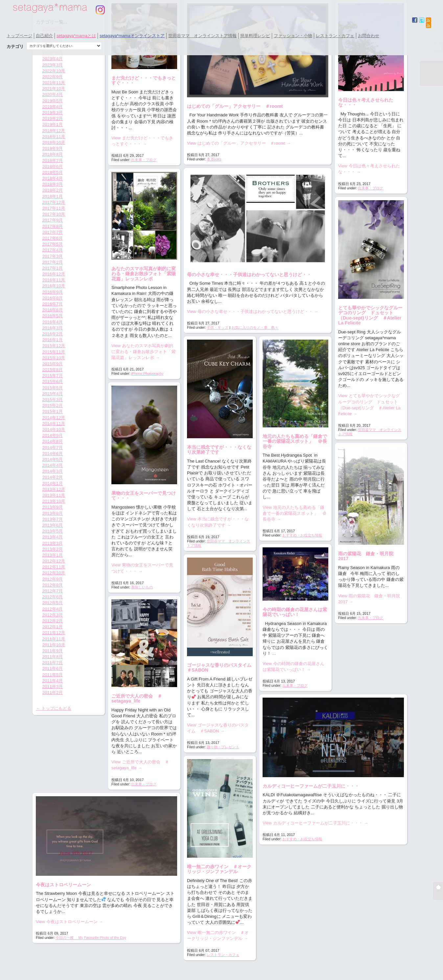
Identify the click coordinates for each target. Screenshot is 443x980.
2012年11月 (54, 567)
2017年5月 (53, 244)
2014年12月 (54, 418)
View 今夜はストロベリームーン (69, 922)
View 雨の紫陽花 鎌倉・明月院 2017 (371, 599)
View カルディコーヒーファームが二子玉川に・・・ (315, 823)
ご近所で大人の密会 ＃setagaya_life (137, 698)
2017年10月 (54, 214)
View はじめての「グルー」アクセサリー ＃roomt (239, 143)
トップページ (19, 36)
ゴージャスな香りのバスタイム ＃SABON (221, 668)
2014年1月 (53, 483)
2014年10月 (54, 430)
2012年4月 (53, 609)
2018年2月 (53, 190)
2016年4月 (53, 322)
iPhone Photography (147, 373)
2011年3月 (53, 687)
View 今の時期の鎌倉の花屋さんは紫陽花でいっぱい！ (293, 667)
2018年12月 (54, 131)
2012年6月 (53, 597)
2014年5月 (53, 459)
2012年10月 (54, 573)
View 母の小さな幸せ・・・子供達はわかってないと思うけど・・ (253, 311)
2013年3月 (53, 543)
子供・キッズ (218, 327)
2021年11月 (54, 83)
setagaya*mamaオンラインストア (132, 36)
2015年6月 (53, 382)
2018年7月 (53, 161)
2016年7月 (53, 304)
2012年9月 (53, 579)
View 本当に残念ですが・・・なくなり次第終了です (218, 522)
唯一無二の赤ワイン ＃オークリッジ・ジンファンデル (219, 869)
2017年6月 (53, 238)
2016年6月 (53, 310)
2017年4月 (53, 250)
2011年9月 (53, 651)
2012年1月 (53, 627)
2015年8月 (53, 370)
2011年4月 (53, 681)
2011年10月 (54, 645)
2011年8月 (53, 657)
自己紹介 (44, 36)
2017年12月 (54, 202)
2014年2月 (53, 477)
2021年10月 (54, 89)
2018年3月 (53, 184)
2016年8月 (53, 298)
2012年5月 (53, 603)
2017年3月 (53, 256)
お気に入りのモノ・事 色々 (255, 327)
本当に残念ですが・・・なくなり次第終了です (219, 450)
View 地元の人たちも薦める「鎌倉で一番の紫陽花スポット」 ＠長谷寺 (295, 513)
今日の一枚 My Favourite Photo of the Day (91, 938)
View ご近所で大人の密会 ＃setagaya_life (140, 765)
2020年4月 (53, 95)
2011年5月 (53, 675)
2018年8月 (53, 154)
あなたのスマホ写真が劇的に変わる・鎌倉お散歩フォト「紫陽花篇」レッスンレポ (144, 274)
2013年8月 (53, 513)
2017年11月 (54, 208)
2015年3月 (53, 400)
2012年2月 (53, 621)
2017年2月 (53, 262)
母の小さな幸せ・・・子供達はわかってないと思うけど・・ (249, 275)
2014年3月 (53, 471)
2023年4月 (53, 59)
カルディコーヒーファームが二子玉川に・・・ (311, 786)
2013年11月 (54, 495)
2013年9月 (53, 507)
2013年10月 (54, 501)
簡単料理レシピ (255, 36)
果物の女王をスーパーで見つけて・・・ (144, 496)
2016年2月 (53, 334)
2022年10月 (54, 71)
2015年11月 (54, 352)
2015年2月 (53, 406)
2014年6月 (53, 454)
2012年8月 (53, 585)
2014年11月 (54, 424)
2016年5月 (53, 316)
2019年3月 (53, 113)
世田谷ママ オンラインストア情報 (202, 36)
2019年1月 (53, 124)
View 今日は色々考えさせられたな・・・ (369, 169)
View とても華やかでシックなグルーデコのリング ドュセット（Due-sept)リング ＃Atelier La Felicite (369, 405)
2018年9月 (53, 148)
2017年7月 (53, 232)
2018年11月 (54, 137)
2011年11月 (54, 639)
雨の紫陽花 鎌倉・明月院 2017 (368, 556)
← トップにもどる (54, 708)
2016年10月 (54, 286)
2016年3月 (53, 328)
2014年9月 (53, 435)
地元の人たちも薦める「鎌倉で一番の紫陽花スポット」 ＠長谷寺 (295, 441)
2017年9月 (53, 220)
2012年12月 (54, 561)
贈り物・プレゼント (223, 747)
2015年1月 (53, 411)
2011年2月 (53, 693)
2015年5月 (53, 388)
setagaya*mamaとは (76, 36)
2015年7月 (53, 376)
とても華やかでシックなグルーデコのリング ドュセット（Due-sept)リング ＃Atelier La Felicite (370, 315)
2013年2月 (53, 549)
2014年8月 (53, 441)
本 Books (214, 159)
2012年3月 (53, 615)
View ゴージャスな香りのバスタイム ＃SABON (218, 728)
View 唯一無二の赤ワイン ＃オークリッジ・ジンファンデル (218, 935)
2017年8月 (53, 226)
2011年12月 (54, 633)
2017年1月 (53, 268)
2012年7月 (53, 591)
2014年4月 (53, 465)
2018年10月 (54, 143)
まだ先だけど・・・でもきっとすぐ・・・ (144, 80)
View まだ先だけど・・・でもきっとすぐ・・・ (142, 141)
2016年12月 (54, 274)
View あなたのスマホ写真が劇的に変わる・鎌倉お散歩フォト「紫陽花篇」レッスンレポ (143, 352)
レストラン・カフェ (335, 36)
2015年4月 (53, 394)
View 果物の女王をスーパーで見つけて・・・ (142, 568)
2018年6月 (53, 167)
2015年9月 (53, 364)
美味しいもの (142, 587)
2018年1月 (53, 196)
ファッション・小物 (293, 36)
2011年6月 (53, 669)
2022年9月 (53, 77)
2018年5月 (53, 172)
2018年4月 (53, 178)
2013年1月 (53, 555)
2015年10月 (54, 358)
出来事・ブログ (144, 160)
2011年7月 (53, 663)
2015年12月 (54, 346)
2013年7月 (53, 519)
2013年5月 (53, 531)
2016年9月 (53, 292)
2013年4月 (53, 537)
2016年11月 (54, 280)
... (274, 653)
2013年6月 (53, 525)
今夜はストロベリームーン (63, 885)
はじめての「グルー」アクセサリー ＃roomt (235, 106)
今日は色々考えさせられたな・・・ (366, 102)
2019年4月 (53, 107)
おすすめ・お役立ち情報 (302, 535)
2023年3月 (53, 65)
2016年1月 (53, 340)
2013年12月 (54, 489)
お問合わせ (369, 36)
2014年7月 (53, 448)
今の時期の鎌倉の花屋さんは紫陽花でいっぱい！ (295, 612)
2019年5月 (53, 101)
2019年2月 (53, 119)
